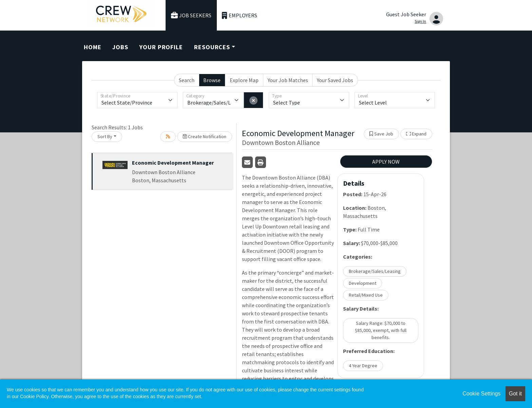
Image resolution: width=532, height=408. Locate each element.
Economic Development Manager (173, 163)
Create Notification (205, 136)
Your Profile (161, 47)
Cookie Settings (481, 394)
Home (93, 47)
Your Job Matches (288, 80)
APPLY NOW (386, 162)
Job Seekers (191, 15)
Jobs (120, 47)
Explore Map (244, 80)
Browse (212, 80)
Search (187, 80)
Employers (240, 15)
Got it (515, 394)
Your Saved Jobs (335, 80)
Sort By (105, 136)
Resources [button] (212, 47)
